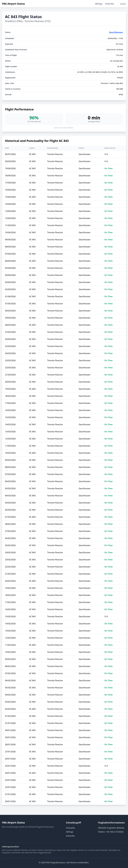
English (123, 4)
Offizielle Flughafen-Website (111, 828)
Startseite (71, 828)
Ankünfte (110, 4)
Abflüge (99, 4)
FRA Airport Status (13, 4)
